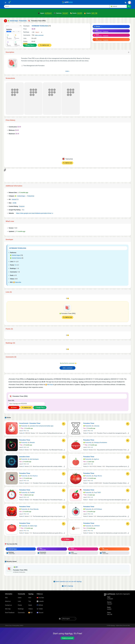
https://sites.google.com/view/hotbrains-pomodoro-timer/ (33, 213)
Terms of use (8, 625)
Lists (19, 601)
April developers (34, 459)
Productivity (23, 426)
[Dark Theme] (126, 2)
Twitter (40, 609)
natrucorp (97, 426)
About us (8, 601)
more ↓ (68, 71)
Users (20, 598)
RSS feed (49, 385)
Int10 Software (98, 509)
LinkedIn (40, 601)
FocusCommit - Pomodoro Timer (30, 423)
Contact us (8, 605)
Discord (40, 613)
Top (30, 601)
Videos (31, 609)
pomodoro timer (24, 457)
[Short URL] (27, 404)
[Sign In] (129, 2)
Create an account (67, 638)
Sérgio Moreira (98, 476)
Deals (30, 605)
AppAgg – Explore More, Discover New (120, 625)
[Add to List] (64, 424)
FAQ (6, 598)
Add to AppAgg (67, 586)
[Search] (57, 6)
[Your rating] (39, 32)
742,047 (65, 13)
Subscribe (17, 282)
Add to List (46, 45)
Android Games (16, 258)
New (30, 598)
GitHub (40, 605)
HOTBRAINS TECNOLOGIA (18, 248)
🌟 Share (14, 407)
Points (20, 605)
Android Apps (15, 255)
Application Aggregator (123, 594)
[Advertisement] (58, 175)
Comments (21, 613)
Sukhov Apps (33, 526)
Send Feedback (10, 613)
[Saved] (9, 2)
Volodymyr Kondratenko (101, 443)
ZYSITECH (97, 526)
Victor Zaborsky (34, 509)
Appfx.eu (96, 459)
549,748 (94, 13)
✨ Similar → (98, 27)
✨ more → (67, 539)
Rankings (21, 609)
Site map (8, 609)
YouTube (40, 598)
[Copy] (129, 52)
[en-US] (69, 619)
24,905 (80, 13)
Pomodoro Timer (89, 423)
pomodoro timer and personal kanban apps (42, 426)
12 (15, 265)
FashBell (32, 492)
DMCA (22, 625)
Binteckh (32, 443)
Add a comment (39, 35)
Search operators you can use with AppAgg (68, 581)
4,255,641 (48, 13)
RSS (30, 613)
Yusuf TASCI (97, 492)
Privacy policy (16, 625)
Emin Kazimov (34, 476)
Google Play (29, 45)
